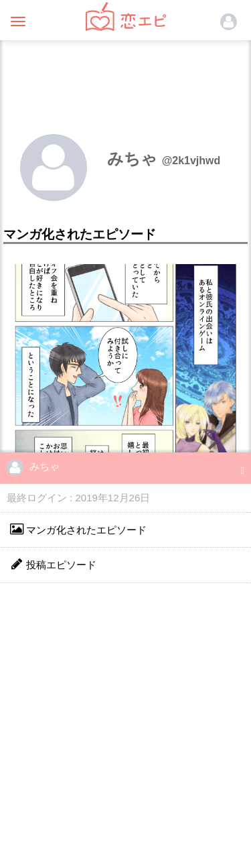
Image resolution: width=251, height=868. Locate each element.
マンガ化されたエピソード (78, 529)
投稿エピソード (53, 564)
